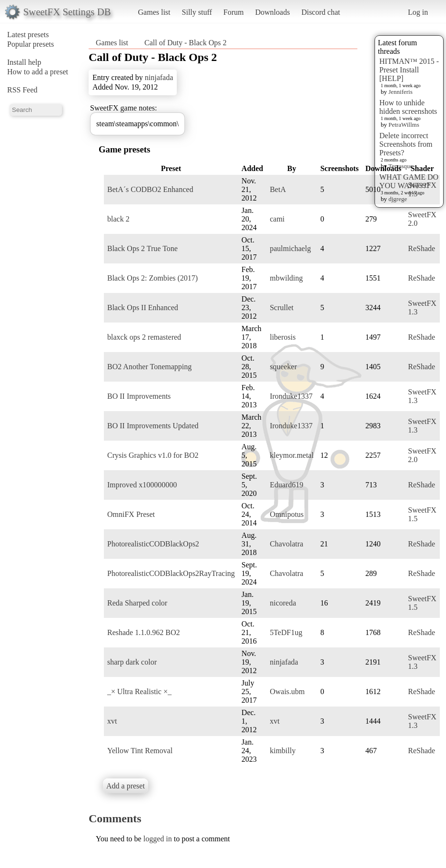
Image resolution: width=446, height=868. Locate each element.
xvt (112, 721)
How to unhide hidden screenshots (408, 107)
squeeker (283, 367)
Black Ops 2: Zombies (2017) (152, 278)
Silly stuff (197, 12)
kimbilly (283, 751)
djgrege (398, 199)
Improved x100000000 (142, 485)
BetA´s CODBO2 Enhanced (150, 189)
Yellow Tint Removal (140, 751)
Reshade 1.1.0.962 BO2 (143, 632)
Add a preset (126, 786)
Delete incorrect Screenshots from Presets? (406, 144)
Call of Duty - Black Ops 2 (185, 43)
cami (277, 219)
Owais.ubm (287, 691)
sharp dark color (132, 662)
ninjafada (159, 77)
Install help (24, 62)
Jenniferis (400, 92)
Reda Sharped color (137, 603)
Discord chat (320, 12)
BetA (278, 189)
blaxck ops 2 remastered (144, 337)
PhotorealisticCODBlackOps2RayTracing (171, 573)
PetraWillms (404, 125)
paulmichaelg (290, 248)
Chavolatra (286, 544)
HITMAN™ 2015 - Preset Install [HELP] (409, 70)
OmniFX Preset (131, 514)
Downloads (272, 12)
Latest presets (28, 35)
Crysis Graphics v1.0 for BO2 (153, 455)
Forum (234, 12)
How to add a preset (38, 72)
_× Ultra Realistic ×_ (139, 691)
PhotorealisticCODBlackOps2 (153, 544)
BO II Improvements (139, 396)
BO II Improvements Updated (153, 426)
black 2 (118, 219)
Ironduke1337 (291, 396)
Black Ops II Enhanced (143, 308)
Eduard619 (286, 485)
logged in (158, 839)
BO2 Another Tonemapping (149, 367)
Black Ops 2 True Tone (142, 248)
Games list (154, 12)
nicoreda (283, 603)
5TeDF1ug (286, 632)
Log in (418, 12)
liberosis (283, 337)
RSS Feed (22, 90)
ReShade (421, 248)
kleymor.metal (292, 455)
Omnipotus (287, 514)
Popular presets (30, 44)
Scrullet (282, 308)
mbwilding (286, 278)
